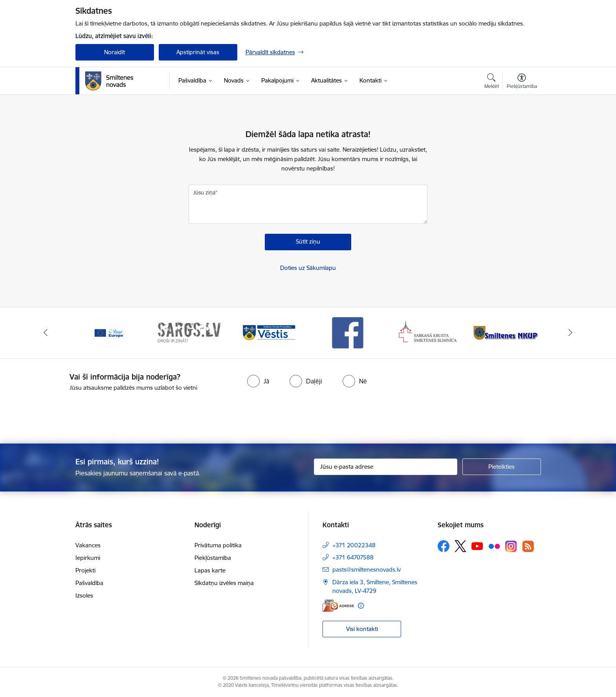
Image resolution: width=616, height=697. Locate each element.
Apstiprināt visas (198, 52)
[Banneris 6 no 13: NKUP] (507, 332)
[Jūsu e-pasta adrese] (386, 467)
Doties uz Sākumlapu (308, 268)
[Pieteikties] (502, 467)
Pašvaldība (89, 583)
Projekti (85, 570)
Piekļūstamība (213, 558)
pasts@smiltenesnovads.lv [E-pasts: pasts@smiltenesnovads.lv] (367, 570)
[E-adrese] (338, 606)
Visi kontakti (362, 629)
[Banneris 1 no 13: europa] (109, 332)
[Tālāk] (571, 333)
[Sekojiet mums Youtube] (477, 546)
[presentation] (322, 414)
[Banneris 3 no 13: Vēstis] (268, 332)
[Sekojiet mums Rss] (528, 546)
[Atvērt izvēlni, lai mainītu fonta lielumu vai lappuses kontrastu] (522, 82)
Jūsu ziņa (204, 193)
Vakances (88, 545)
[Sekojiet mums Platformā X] (460, 546)
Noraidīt (115, 52)
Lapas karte (210, 570)
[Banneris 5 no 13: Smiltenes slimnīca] (428, 332)
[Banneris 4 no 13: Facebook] (348, 332)
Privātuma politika (218, 545)
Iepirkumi (88, 558)
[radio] (258, 381)
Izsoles (84, 595)
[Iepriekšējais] (46, 333)
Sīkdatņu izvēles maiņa (224, 583)
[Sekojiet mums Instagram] (511, 546)
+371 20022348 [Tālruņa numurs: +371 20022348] (354, 545)
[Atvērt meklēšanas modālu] (492, 82)
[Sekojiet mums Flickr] (494, 546)
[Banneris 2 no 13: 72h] (189, 332)
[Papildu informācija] (361, 606)
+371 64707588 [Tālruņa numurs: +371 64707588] (353, 557)
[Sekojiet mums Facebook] (444, 546)
